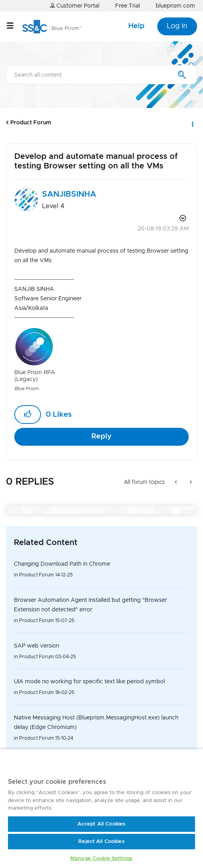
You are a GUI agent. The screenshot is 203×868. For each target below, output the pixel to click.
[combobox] (101, 75)
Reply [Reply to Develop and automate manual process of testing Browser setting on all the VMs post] (101, 437)
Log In (177, 26)
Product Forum (31, 123)
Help (136, 26)
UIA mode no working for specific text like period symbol (89, 682)
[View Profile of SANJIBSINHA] (69, 194)
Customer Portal (75, 6)
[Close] (181, 764)
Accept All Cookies (101, 824)
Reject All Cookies (101, 842)
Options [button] (192, 123)
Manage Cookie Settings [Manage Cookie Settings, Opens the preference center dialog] (101, 859)
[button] (28, 415)
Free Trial (128, 6)
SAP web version (37, 646)
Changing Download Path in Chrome (62, 564)
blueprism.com (175, 6)
